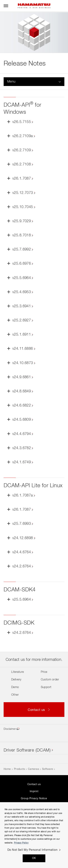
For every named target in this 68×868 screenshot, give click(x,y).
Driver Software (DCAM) (27, 750)
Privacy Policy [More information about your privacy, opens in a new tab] (21, 843)
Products (19, 769)
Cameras (33, 769)
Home (7, 769)
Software (48, 769)
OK (34, 858)
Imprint (34, 791)
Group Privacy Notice (34, 799)
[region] (34, 835)
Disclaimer (10, 729)
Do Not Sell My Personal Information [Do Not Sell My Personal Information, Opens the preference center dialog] (33, 850)
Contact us (34, 784)
